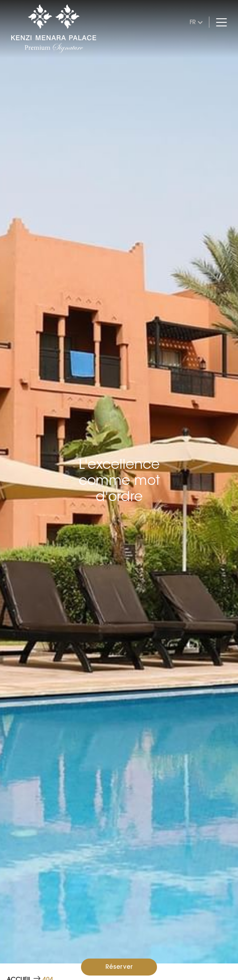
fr (193, 22)
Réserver (119, 967)
